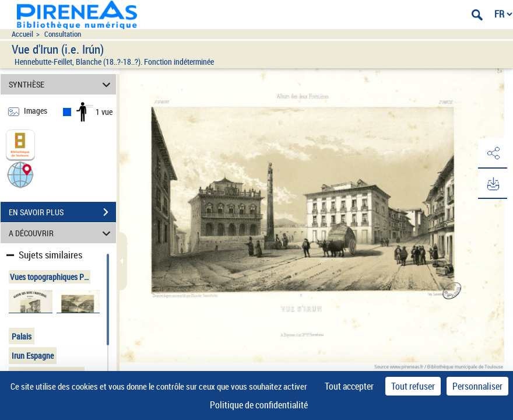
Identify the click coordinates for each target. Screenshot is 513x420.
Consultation (63, 34)
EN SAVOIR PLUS (62, 212)
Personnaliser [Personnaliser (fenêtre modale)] (477, 386)
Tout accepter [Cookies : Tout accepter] (349, 386)
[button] (20, 174)
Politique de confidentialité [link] (259, 405)
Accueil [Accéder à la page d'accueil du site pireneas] (22, 34)
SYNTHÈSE (62, 84)
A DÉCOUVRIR (62, 233)
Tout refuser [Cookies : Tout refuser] (413, 386)
